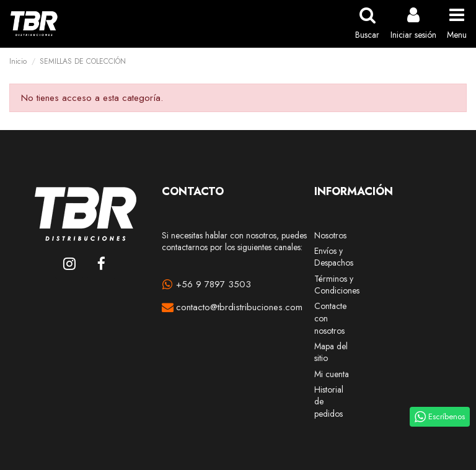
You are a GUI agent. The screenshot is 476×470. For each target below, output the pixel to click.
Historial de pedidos (329, 402)
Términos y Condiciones (337, 285)
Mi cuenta (332, 374)
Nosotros (330, 236)
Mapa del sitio (331, 353)
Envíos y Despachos (334, 257)
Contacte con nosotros (330, 318)
